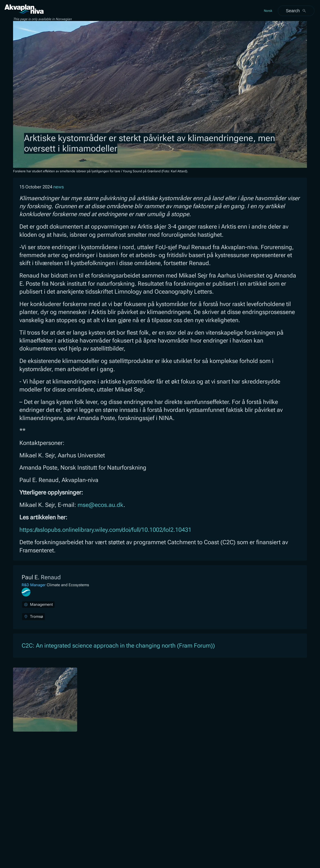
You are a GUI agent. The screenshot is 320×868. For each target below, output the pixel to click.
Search (296, 11)
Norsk (268, 11)
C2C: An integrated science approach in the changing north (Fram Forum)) (118, 646)
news (59, 187)
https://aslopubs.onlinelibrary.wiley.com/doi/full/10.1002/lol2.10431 (105, 530)
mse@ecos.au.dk (101, 505)
